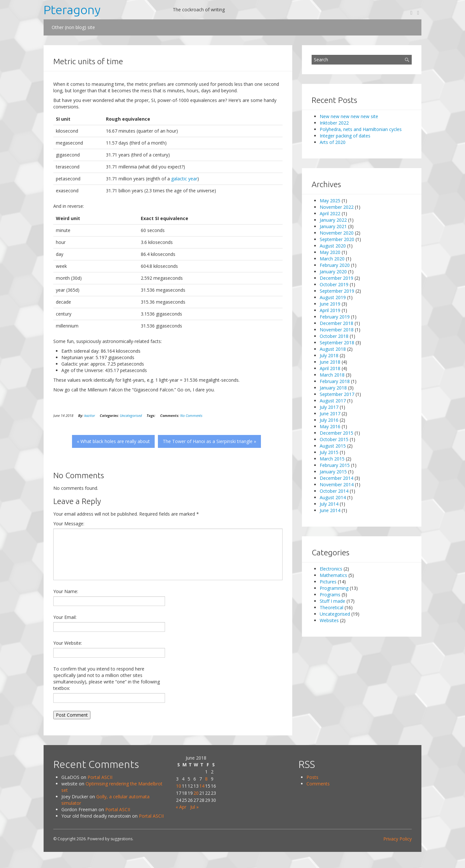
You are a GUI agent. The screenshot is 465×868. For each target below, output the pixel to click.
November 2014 (337, 484)
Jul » (194, 807)
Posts (312, 777)
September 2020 (337, 239)
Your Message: (69, 524)
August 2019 (333, 297)
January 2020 (333, 272)
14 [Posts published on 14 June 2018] (202, 786)
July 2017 (329, 407)
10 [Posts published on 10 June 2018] (179, 786)
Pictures (328, 582)
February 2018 (335, 381)
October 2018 (334, 336)
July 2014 (329, 504)
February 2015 (335, 465)
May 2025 (330, 201)
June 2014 (330, 510)
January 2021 (333, 226)
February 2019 (335, 317)
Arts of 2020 (333, 142)
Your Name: (66, 591)
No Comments (191, 415)
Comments (318, 784)
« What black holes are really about (113, 441)
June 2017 (330, 414)
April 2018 (330, 368)
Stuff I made (332, 601)
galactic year (184, 179)
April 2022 (330, 213)
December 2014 (336, 478)
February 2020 (335, 265)
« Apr (181, 807)
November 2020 (337, 233)
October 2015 (334, 439)
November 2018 (337, 330)
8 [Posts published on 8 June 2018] (206, 779)
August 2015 (333, 446)
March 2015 (332, 459)
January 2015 (333, 472)
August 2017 (333, 401)
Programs (330, 595)
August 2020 (333, 246)
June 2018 (330, 362)
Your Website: (68, 643)
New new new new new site (349, 116)
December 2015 (336, 433)
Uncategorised (131, 415)
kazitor (90, 415)
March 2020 (332, 259)
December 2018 (336, 323)
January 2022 (333, 220)
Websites (329, 620)
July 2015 (329, 452)
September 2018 (337, 343)
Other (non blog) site (73, 27)
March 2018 (332, 375)
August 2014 (333, 497)
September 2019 (337, 291)
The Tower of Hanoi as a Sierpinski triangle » (209, 441)
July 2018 (329, 355)
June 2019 (330, 304)
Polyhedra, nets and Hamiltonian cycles (361, 129)
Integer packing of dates (345, 136)
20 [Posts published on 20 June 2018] (196, 793)
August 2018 (333, 349)
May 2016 (330, 426)
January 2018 (333, 388)
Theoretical (331, 607)
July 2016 (329, 420)
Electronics (331, 569)
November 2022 (337, 207)
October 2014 (334, 491)
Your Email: (65, 617)
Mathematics (333, 575)
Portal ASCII (100, 777)
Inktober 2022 (334, 123)
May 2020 (330, 252)
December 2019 (336, 278)
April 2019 (330, 310)
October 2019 (334, 284)
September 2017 (337, 394)
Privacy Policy (398, 839)
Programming (334, 588)
